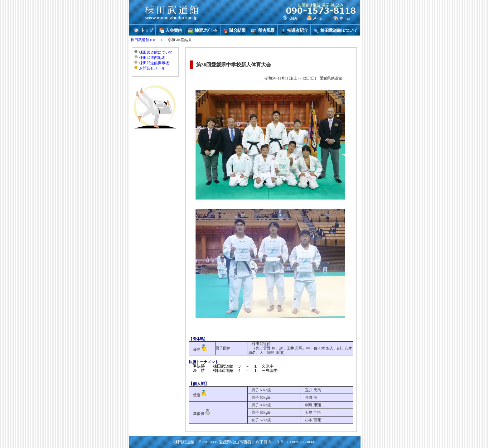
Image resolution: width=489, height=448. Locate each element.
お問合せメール (152, 68)
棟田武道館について (156, 52)
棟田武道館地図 (152, 58)
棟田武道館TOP (143, 40)
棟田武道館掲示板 (154, 63)
